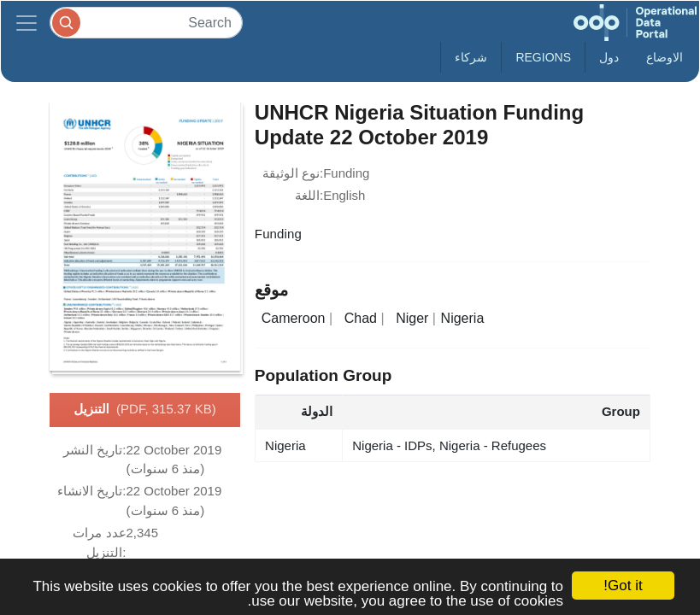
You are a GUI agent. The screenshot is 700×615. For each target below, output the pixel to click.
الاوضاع (665, 57)
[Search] (146, 23)
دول (609, 57)
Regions (543, 57)
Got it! (623, 586)
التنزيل (145, 410)
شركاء (471, 57)
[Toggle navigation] (26, 23)
